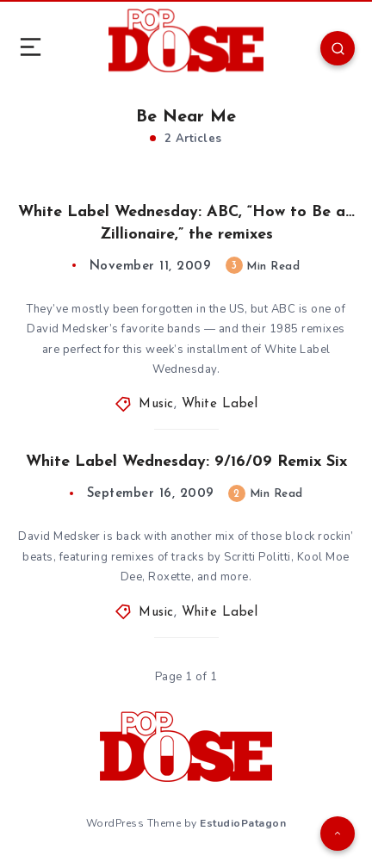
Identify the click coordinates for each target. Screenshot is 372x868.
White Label (220, 404)
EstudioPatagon (243, 823)
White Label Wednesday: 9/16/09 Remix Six (186, 462)
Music (156, 404)
